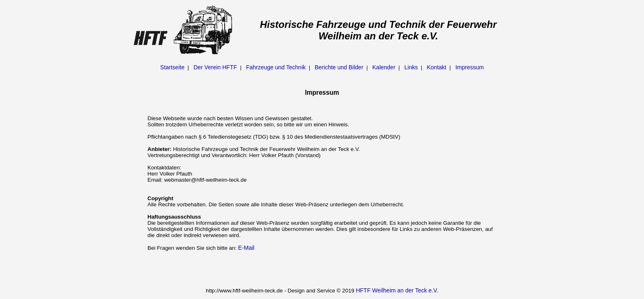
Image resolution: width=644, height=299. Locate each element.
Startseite (172, 67)
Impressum (470, 67)
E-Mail (246, 248)
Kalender (384, 67)
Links (411, 67)
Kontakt (436, 67)
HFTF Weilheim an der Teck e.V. (397, 290)
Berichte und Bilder (339, 67)
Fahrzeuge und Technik (276, 67)
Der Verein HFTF (215, 67)
